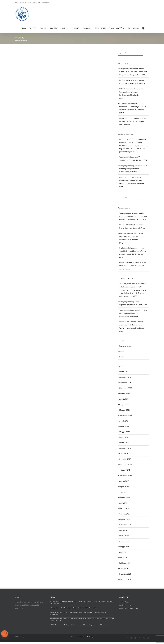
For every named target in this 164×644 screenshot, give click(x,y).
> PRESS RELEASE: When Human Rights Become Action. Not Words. (73, 608)
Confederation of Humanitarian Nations (39, 2)
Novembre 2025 (126, 388)
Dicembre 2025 (125, 383)
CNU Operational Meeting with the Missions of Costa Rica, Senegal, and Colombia (133, 121)
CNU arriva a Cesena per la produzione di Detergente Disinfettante (133, 169)
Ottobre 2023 (125, 470)
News (122, 351)
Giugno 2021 (124, 541)
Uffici (121, 357)
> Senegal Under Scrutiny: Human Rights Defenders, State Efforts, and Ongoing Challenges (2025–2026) (81, 602)
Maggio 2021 (125, 547)
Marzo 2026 (124, 372)
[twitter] (131, 638)
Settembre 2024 (126, 415)
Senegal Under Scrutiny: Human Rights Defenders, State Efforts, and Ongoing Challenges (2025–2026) (133, 72)
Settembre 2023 (126, 475)
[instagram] (140, 638)
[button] (144, 28)
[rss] (144, 638)
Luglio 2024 (124, 426)
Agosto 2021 (124, 530)
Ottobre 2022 (125, 519)
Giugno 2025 (124, 404)
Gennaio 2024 (125, 454)
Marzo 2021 (124, 558)
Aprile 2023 (124, 503)
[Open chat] (5, 634)
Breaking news (125, 346)
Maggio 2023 (125, 497)
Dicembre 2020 (125, 574)
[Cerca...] (130, 53)
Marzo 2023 (124, 508)
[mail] (148, 638)
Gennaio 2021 (125, 568)
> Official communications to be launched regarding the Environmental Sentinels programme (78, 613)
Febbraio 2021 (125, 563)
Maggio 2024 (125, 432)
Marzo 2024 (124, 443)
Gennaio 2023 (125, 514)
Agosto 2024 (124, 421)
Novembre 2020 (126, 579)
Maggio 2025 (125, 410)
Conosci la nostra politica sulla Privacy (82, 637)
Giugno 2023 (124, 492)
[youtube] (135, 638)
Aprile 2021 (124, 552)
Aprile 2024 (124, 437)
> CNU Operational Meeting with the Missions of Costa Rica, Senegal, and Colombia (79, 625)
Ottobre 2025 (125, 394)
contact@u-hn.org (132, 608)
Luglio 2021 (124, 536)
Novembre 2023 (126, 465)
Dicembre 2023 (125, 459)
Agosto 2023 (124, 481)
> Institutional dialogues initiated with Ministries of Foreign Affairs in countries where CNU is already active (82, 619)
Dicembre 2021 (125, 525)
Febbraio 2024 (125, 448)
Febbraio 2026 (125, 377)
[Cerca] (121, 53)
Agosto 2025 (124, 399)
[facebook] (127, 638)
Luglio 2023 (124, 486)
